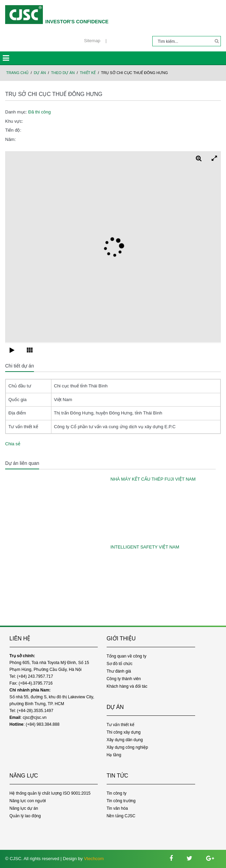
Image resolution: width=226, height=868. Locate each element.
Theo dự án (63, 73)
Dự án (40, 73)
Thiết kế (88, 73)
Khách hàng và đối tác (127, 686)
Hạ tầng (114, 755)
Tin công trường (121, 801)
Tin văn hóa (117, 808)
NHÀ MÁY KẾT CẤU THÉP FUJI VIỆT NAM (153, 479)
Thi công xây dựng (124, 732)
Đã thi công (39, 112)
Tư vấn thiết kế (121, 725)
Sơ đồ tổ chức (120, 664)
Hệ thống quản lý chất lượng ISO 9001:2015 (50, 793)
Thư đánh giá (119, 671)
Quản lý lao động (25, 816)
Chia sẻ (13, 444)
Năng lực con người (28, 801)
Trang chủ (17, 73)
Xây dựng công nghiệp (127, 747)
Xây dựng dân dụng (125, 740)
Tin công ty (117, 793)
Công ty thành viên (124, 679)
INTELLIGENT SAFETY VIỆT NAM (145, 547)
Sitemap (92, 41)
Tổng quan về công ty (127, 656)
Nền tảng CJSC (121, 816)
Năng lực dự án (24, 808)
